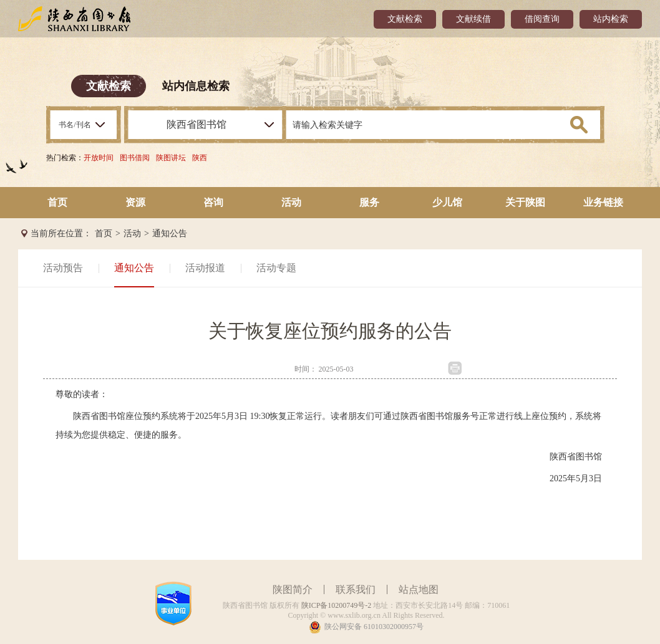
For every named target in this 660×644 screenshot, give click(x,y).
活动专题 (276, 268)
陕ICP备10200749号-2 (337, 605)
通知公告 (170, 233)
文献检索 (405, 19)
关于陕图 (525, 202)
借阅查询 (542, 19)
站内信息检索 (196, 86)
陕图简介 (293, 589)
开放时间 (99, 158)
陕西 (200, 158)
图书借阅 (135, 158)
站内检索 (611, 19)
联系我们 (356, 589)
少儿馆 (447, 202)
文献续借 (473, 19)
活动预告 (63, 268)
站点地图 (419, 589)
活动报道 (205, 268)
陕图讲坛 (171, 158)
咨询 (213, 202)
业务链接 (603, 202)
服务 (369, 202)
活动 (291, 202)
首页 (57, 202)
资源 (135, 202)
